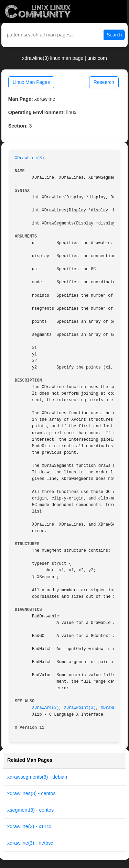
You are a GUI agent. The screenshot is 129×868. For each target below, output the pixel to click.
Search (114, 35)
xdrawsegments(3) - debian (37, 777)
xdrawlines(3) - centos (31, 793)
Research (104, 82)
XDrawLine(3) (30, 158)
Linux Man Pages (31, 82)
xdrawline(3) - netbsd (30, 843)
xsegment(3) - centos (30, 810)
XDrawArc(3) (46, 708)
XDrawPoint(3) (80, 708)
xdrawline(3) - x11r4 (29, 826)
